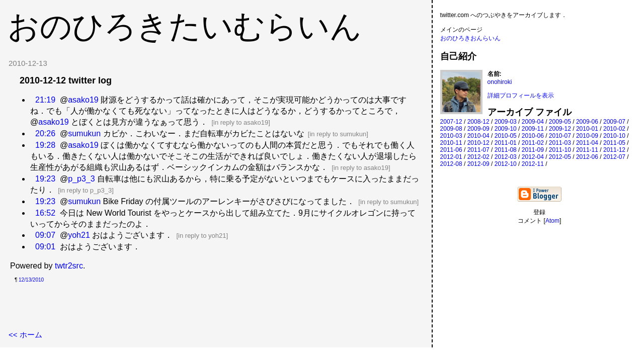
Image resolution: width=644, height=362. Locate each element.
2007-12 (451, 122)
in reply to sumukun (338, 134)
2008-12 (478, 122)
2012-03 (506, 157)
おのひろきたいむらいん (185, 26)
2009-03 (506, 122)
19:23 (45, 179)
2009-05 (560, 122)
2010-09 (587, 136)
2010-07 (560, 136)
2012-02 (478, 157)
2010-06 (533, 136)
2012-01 (451, 157)
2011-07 (478, 150)
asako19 (83, 100)
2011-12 (614, 150)
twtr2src (69, 266)
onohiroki (500, 82)
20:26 (45, 133)
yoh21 (79, 235)
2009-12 (560, 129)
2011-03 (560, 143)
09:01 (45, 247)
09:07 (45, 235)
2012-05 (560, 157)
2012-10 (506, 164)
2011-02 (533, 143)
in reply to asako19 (241, 122)
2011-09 (533, 150)
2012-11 (533, 164)
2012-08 (451, 164)
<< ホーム (25, 335)
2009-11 (533, 129)
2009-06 (587, 122)
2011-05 (614, 143)
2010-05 (506, 136)
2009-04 (533, 122)
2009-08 (451, 129)
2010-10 (614, 136)
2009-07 (614, 122)
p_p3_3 (81, 179)
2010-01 (587, 129)
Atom (552, 221)
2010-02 (614, 129)
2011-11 (587, 150)
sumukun (84, 133)
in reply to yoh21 (202, 236)
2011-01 (506, 143)
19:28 (45, 145)
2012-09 (478, 164)
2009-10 (506, 129)
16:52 (45, 213)
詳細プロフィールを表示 (521, 96)
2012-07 (614, 157)
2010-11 (451, 143)
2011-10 (560, 150)
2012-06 (587, 157)
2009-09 (478, 129)
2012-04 (533, 157)
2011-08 (506, 150)
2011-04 (587, 143)
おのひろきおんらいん (470, 38)
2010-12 (478, 143)
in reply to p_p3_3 (86, 190)
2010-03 (451, 136)
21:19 (45, 100)
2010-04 (478, 136)
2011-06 (451, 150)
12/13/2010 (31, 280)
